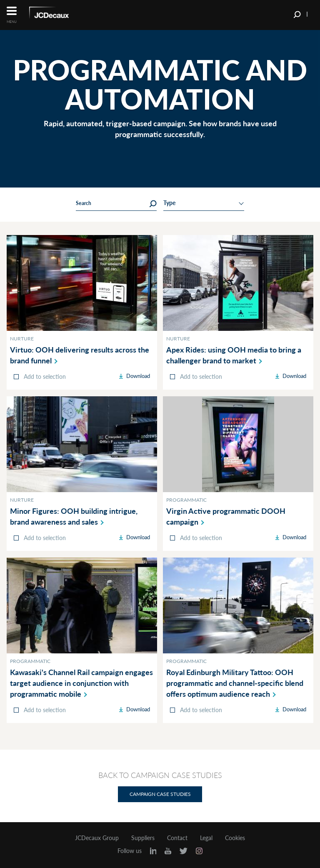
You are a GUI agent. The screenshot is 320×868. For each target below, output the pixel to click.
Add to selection (45, 376)
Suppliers (143, 838)
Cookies (235, 838)
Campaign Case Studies (160, 794)
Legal (206, 838)
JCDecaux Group (97, 838)
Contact (177, 838)
